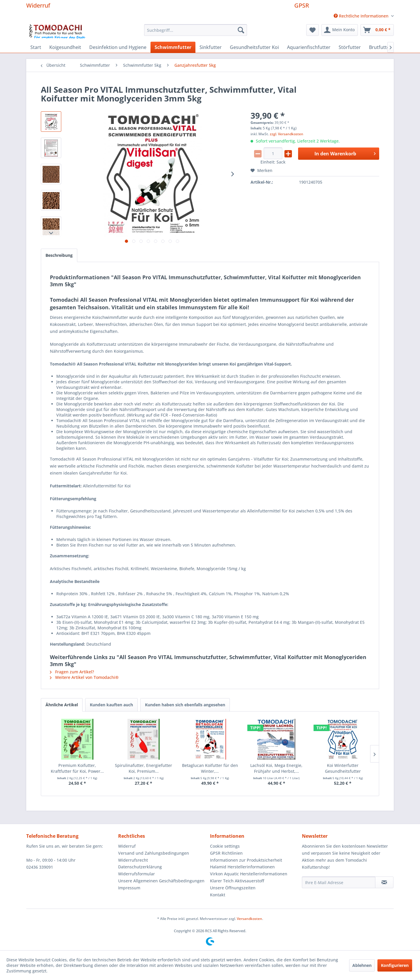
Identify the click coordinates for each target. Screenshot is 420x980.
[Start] (36, 47)
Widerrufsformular (136, 874)
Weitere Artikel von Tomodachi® (84, 677)
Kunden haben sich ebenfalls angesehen (185, 705)
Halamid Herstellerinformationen (242, 867)
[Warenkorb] (377, 30)
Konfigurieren (395, 965)
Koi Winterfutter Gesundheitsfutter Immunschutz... (343, 768)
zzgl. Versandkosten (287, 134)
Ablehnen (362, 965)
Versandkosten (250, 919)
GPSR (302, 5)
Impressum (129, 888)
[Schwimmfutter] (173, 47)
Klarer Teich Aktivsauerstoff (237, 881)
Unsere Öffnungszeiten (233, 888)
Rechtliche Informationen (362, 16)
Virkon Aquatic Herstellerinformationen (249, 874)
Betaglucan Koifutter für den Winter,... (210, 768)
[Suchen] (241, 30)
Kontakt (218, 895)
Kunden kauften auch (111, 705)
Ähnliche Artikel (62, 705)
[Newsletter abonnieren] (384, 882)
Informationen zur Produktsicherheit (246, 860)
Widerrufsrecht (133, 860)
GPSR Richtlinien (226, 853)
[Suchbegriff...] (196, 30)
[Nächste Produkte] (374, 754)
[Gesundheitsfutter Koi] (254, 47)
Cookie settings (225, 846)
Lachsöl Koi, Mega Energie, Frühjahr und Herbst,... (276, 768)
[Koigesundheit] (65, 47)
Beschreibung (59, 255)
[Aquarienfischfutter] (309, 47)
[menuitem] (362, 16)
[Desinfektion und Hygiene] (118, 47)
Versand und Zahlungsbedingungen (154, 853)
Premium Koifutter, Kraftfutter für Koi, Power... (77, 768)
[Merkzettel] (313, 30)
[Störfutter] (350, 47)
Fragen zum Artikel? (72, 672)
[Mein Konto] (340, 30)
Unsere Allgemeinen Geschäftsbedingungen (161, 881)
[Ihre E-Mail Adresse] (339, 882)
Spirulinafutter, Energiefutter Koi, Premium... (143, 768)
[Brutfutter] (380, 47)
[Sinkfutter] (211, 47)
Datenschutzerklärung (140, 867)
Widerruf (38, 5)
